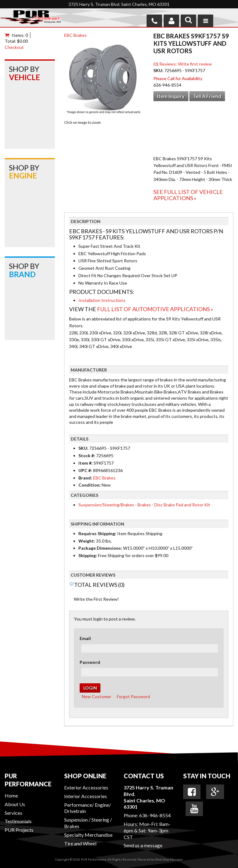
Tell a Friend (207, 96)
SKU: (159, 70)
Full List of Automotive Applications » (155, 309)
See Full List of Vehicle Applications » (188, 195)
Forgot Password (133, 696)
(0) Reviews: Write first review (183, 64)
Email (85, 638)
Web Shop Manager (169, 859)
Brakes (144, 505)
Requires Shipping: (97, 533)
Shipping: (88, 555)
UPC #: (86, 470)
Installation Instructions (102, 300)
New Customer (97, 696)
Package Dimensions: (100, 548)
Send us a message (143, 845)
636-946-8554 (155, 815)
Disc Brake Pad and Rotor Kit (182, 505)
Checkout (14, 47)
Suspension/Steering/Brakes (106, 505)
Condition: (90, 485)
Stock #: (87, 455)
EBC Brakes (75, 35)
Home (11, 795)
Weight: (87, 541)
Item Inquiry (171, 96)
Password (90, 662)
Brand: (85, 478)
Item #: (86, 463)
